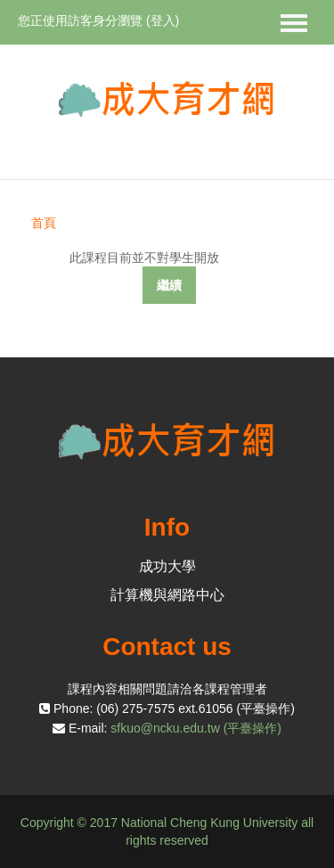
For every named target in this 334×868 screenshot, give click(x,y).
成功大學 (167, 566)
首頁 (44, 223)
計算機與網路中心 (167, 595)
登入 (163, 20)
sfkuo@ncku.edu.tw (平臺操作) (196, 728)
